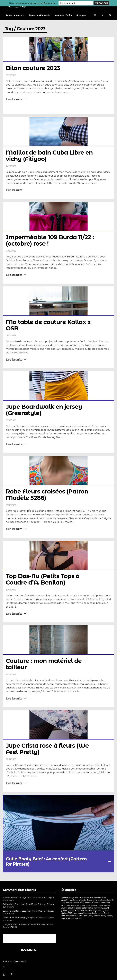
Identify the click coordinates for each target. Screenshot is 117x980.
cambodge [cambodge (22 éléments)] (74, 900)
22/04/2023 (11, 759)
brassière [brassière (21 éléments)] (65, 900)
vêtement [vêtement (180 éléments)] (78, 918)
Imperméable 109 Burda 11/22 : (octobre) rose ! (51, 240)
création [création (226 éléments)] (88, 903)
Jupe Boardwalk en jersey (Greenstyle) (45, 410)
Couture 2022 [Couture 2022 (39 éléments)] (78, 903)
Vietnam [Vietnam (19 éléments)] (97, 916)
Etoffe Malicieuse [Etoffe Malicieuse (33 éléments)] (72, 905)
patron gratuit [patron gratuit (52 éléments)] (87, 908)
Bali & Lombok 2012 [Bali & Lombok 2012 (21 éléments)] (98, 898)
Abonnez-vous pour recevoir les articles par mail (32, 3)
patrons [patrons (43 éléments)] (64, 911)
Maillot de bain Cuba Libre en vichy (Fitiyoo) (50, 156)
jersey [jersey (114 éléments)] (82, 905)
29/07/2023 (11, 505)
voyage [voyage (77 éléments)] (109, 916)
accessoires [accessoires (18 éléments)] (84, 898)
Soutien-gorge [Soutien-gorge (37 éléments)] (97, 913)
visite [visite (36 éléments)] (103, 916)
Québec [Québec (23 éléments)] (106, 911)
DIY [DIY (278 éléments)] (63, 905)
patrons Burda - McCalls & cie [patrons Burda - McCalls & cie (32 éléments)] (80, 911)
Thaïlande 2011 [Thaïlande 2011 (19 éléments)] (72, 916)
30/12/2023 (11, 75)
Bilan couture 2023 (33, 68)
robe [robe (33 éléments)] (75, 913)
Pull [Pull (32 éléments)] (100, 911)
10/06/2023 (11, 590)
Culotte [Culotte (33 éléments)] (95, 903)
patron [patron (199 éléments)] (78, 908)
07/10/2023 (11, 251)
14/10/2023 (11, 166)
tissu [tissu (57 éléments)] (81, 916)
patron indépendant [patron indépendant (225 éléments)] (101, 908)
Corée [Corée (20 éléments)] (103, 900)
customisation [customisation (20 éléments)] (104, 903)
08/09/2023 (11, 336)
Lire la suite (16, 99)
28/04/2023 (11, 674)
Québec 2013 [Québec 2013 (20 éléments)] (67, 913)
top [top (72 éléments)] (85, 916)
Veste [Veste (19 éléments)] (90, 916)
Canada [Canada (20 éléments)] (82, 900)
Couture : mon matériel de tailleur (44, 664)
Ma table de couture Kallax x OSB (49, 325)
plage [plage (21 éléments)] (95, 911)
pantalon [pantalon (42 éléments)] (71, 908)
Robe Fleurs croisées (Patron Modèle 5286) (48, 495)
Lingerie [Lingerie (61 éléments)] (94, 905)
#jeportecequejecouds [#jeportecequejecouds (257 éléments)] (70, 898)
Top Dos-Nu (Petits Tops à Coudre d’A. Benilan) (43, 579)
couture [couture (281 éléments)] (69, 903)
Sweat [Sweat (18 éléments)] (106, 913)
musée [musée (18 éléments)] (64, 908)
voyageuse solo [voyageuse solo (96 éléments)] (67, 918)
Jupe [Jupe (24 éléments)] (88, 905)
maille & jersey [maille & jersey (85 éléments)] (104, 905)
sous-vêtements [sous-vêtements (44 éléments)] (84, 913)
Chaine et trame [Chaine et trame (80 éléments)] (93, 900)
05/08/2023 (11, 420)
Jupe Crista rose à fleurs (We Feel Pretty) (48, 749)
